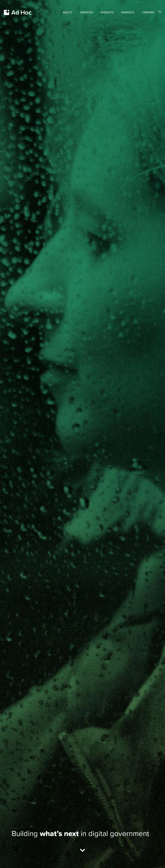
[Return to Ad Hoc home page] (18, 9)
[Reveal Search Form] (160, 12)
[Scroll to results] (82, 851)
